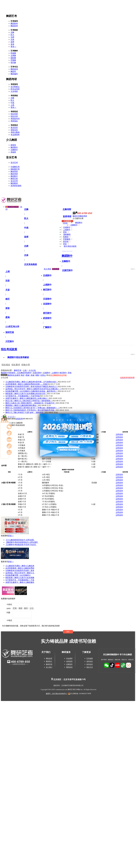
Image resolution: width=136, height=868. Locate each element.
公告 (25, 370)
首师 (12, 42)
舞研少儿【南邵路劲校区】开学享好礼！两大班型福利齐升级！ (31, 410)
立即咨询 (119, 434)
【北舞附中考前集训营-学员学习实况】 (21, 545)
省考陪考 (69, 661)
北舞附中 (14, 150)
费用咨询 (69, 667)
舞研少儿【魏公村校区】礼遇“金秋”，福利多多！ (25, 412)
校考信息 (90, 664)
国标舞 (13, 58)
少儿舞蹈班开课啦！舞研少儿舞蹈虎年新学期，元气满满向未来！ (32, 382)
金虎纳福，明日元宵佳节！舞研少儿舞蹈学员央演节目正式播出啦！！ (33, 389)
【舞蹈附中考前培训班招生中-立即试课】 (22, 542)
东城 (32, 375)
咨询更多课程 (16, 186)
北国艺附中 (37, 373)
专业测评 (69, 658)
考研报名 (14, 121)
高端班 (13, 152)
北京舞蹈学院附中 (24, 373)
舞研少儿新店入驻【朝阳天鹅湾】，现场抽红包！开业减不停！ (31, 403)
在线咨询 (19, 419)
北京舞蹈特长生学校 (59, 375)
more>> (133, 269)
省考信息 (90, 661)
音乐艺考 (11, 157)
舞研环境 (49, 664)
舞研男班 (14, 171)
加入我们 (49, 667)
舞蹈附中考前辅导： (9, 373)
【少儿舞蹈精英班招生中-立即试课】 (20, 540)
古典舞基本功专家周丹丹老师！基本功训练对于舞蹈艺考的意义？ (32, 386)
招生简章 (14, 114)
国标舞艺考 (15, 169)
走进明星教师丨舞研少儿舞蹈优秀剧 (20, 568)
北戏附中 (67, 227)
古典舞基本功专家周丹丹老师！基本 (20, 571)
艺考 (15, 608)
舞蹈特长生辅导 (14, 375)
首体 (12, 44)
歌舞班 (66, 237)
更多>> (13, 47)
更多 (65, 232)
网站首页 (49, 658)
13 (13, 417)
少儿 (32, 608)
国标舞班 (67, 234)
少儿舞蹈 (11, 140)
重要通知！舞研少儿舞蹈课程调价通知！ (22, 405)
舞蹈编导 (14, 74)
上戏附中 (67, 230)
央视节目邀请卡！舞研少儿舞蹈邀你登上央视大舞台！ (27, 398)
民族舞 (13, 53)
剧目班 (66, 242)
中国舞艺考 (15, 167)
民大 (12, 35)
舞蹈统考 (14, 26)
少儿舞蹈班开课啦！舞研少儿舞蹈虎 (20, 566)
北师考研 (56, 269)
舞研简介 (49, 661)
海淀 (23, 375)
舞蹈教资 (14, 183)
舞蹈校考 (14, 23)
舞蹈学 (13, 71)
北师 (12, 37)
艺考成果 (90, 658)
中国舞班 (67, 221)
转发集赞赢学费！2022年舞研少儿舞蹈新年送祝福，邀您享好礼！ (32, 391)
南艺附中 (63, 373)
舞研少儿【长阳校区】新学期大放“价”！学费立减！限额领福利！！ (32, 408)
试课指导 (69, 664)
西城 (27, 375)
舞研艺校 (14, 179)
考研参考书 (15, 119)
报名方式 (90, 667)
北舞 (12, 32)
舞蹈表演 (14, 69)
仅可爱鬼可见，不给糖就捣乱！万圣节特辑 (23, 396)
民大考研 (48, 269)
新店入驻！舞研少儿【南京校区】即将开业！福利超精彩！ (29, 401)
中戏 (12, 103)
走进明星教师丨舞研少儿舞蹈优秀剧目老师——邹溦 (26, 384)
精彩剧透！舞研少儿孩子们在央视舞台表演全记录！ (26, 394)
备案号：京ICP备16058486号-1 (56, 694)
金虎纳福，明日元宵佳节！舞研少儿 (20, 573)
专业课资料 (15, 135)
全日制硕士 (15, 87)
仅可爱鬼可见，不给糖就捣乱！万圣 (20, 580)
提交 (68, 632)
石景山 (43, 375)
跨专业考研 (15, 89)
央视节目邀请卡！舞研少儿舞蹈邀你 (20, 582)
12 (11, 417)
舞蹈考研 (11, 79)
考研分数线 (15, 132)
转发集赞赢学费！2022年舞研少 (18, 575)
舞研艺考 (18, 370)
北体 (12, 39)
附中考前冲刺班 (70, 246)
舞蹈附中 (14, 147)
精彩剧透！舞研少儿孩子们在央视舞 (20, 578)
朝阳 (37, 375)
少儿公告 (32, 370)
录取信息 (14, 130)
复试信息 (14, 128)
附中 (26, 608)
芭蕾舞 (13, 60)
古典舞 (13, 55)
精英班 (13, 145)
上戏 (12, 105)
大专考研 (14, 91)
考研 (20, 608)
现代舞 (13, 63)
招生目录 (14, 116)
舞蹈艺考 (11, 16)
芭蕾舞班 (67, 239)
